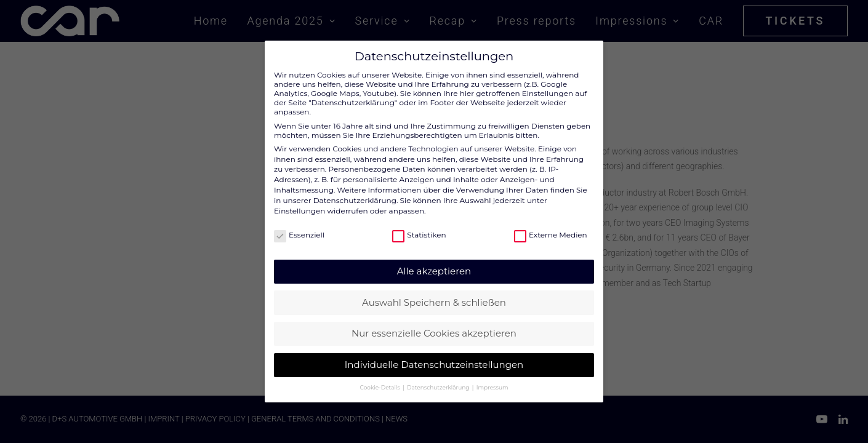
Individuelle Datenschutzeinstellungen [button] (434, 365)
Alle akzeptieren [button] (434, 271)
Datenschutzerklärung (355, 200)
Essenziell (299, 235)
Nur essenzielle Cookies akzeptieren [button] (434, 333)
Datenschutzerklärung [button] (439, 387)
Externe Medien (551, 235)
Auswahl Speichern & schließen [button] (434, 302)
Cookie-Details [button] (381, 387)
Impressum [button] (492, 387)
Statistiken (419, 235)
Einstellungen (299, 211)
